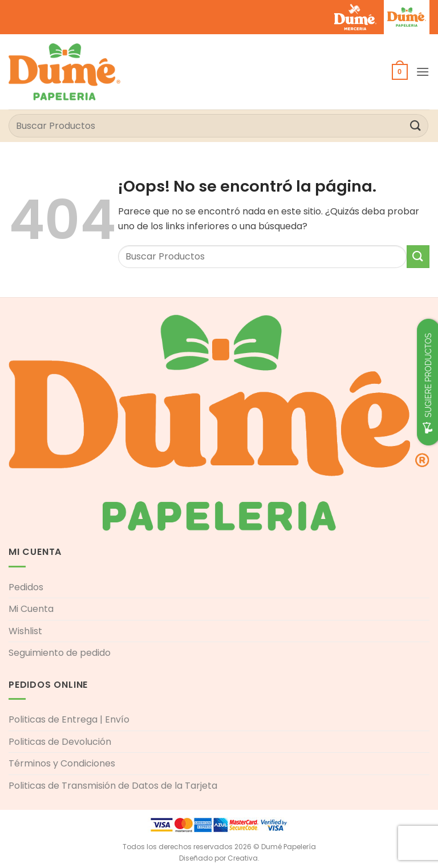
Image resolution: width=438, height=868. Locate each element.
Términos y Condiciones (62, 763)
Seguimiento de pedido (60, 653)
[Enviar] (416, 126)
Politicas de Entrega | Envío (69, 719)
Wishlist (25, 631)
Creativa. (244, 858)
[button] (400, 72)
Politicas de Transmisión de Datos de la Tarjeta (113, 786)
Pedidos (26, 587)
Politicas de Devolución (60, 742)
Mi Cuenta (31, 609)
